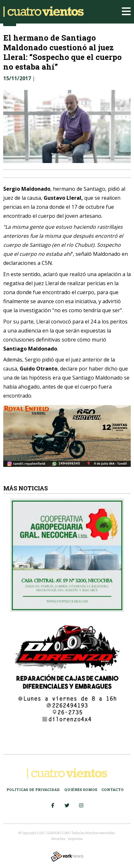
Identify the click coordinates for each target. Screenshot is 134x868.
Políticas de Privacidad (33, 790)
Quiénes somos (81, 790)
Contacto (113, 790)
